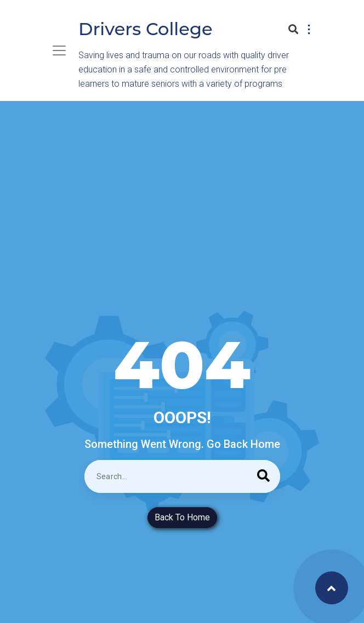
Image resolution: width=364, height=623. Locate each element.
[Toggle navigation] (59, 50)
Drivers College (146, 29)
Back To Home (182, 517)
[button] (308, 26)
